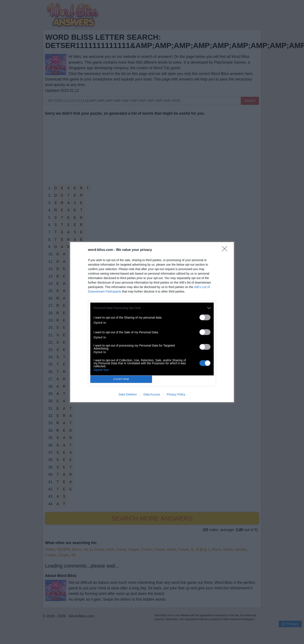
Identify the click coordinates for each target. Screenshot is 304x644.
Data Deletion (128, 394)
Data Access (152, 394)
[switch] (205, 317)
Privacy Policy (176, 394)
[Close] (226, 250)
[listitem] (152, 308)
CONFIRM (121, 379)
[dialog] (152, 322)
